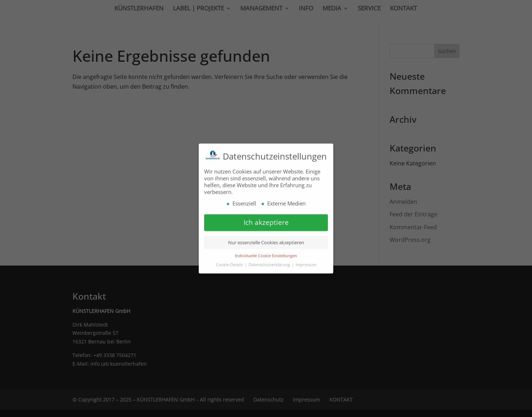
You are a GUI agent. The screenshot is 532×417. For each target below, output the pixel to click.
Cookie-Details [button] (230, 262)
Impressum (306, 262)
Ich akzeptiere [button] (266, 220)
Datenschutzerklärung (270, 262)
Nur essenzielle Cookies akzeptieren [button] (266, 240)
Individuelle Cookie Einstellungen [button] (266, 253)
